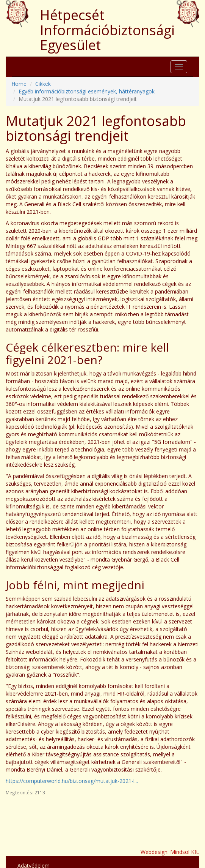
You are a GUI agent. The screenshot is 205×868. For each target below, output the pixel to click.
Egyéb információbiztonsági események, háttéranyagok (87, 91)
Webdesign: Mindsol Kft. (170, 852)
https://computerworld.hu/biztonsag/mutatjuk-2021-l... (72, 781)
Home (19, 84)
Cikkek (43, 84)
